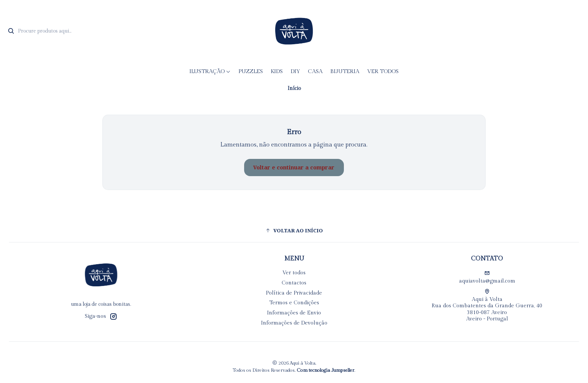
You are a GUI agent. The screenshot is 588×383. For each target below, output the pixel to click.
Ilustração (210, 71)
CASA (315, 71)
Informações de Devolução (294, 323)
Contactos (294, 283)
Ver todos (383, 71)
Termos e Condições (294, 303)
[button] (294, 230)
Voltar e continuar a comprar (294, 168)
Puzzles (251, 71)
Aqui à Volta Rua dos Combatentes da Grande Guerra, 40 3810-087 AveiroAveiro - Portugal (487, 306)
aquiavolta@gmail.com (487, 277)
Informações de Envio (294, 313)
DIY (295, 71)
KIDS (277, 71)
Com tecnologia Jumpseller (325, 370)
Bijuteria (345, 71)
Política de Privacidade (294, 293)
